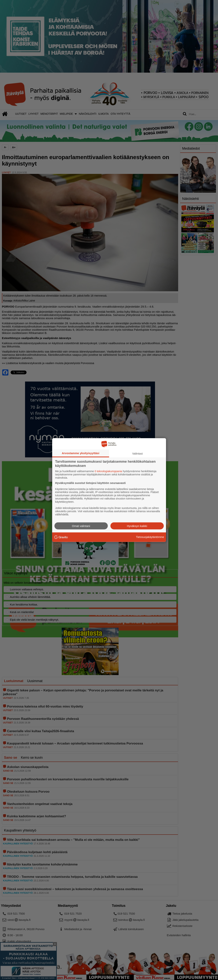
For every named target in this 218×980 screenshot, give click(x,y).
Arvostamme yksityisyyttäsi (81, 453)
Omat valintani (81, 526)
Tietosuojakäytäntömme (150, 537)
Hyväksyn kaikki (137, 526)
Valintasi (138, 453)
